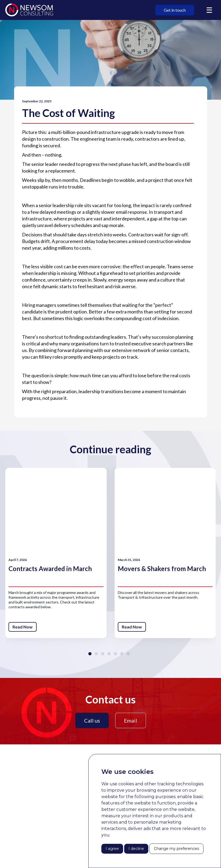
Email (131, 720)
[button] (209, 10)
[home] (29, 10)
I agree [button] (112, 849)
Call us (92, 720)
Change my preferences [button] (176, 849)
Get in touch (175, 10)
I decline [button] (136, 849)
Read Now (23, 627)
